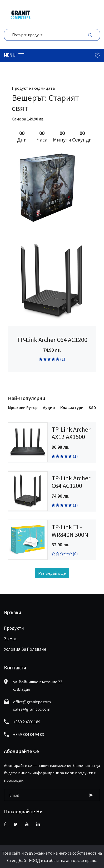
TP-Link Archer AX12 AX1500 (71, 433)
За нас (10, 639)
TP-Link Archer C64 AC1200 (52, 340)
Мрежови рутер (23, 407)
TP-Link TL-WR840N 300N (70, 531)
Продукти (14, 628)
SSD (92, 407)
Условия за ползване (25, 649)
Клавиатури (72, 407)
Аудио (49, 407)
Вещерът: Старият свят (45, 103)
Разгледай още (52, 573)
